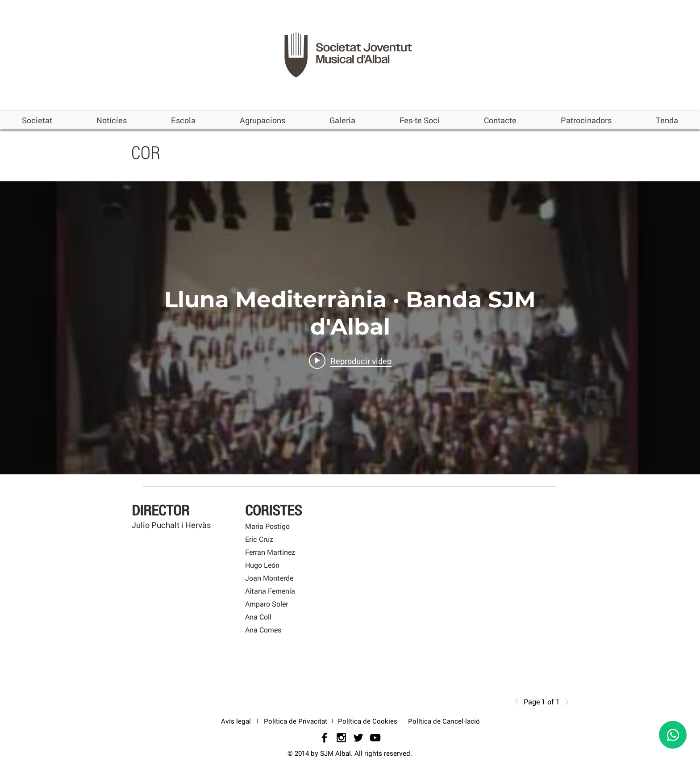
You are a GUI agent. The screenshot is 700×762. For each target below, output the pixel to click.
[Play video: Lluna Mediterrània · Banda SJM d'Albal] (350, 361)
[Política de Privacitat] (296, 721)
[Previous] (519, 702)
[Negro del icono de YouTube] (375, 738)
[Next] (564, 702)
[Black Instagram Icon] (341, 738)
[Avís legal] (236, 721)
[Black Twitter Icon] (358, 738)
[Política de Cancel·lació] (444, 721)
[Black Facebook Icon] (324, 738)
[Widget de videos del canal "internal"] (350, 328)
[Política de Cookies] (368, 721)
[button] (37, 120)
